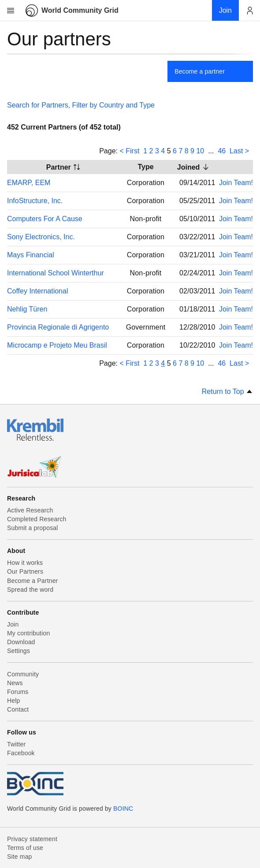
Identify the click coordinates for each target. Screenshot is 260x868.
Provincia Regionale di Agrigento (58, 327)
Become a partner (200, 71)
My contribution (28, 633)
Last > (239, 151)
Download (21, 642)
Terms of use (25, 848)
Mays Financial (31, 255)
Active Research (30, 510)
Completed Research (37, 519)
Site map (20, 857)
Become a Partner (32, 581)
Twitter (16, 744)
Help (13, 701)
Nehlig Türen (27, 309)
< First (129, 151)
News (15, 683)
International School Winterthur (56, 273)
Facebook (21, 753)
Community (23, 674)
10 (200, 151)
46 (222, 151)
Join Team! (236, 183)
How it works (25, 563)
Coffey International (37, 291)
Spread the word (30, 590)
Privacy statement (32, 839)
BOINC (123, 809)
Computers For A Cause (45, 219)
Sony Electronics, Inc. (41, 237)
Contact (18, 709)
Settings (19, 651)
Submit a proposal (33, 528)
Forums (18, 692)
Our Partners (25, 571)
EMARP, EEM (29, 183)
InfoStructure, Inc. (35, 201)
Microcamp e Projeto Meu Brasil (57, 345)
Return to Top (227, 391)
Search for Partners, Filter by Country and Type (81, 105)
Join (13, 624)
